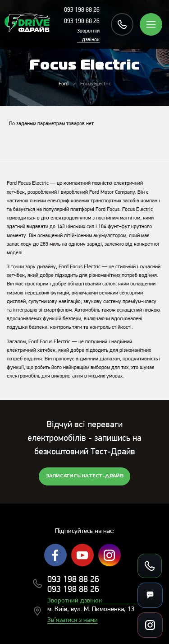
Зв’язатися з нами (73, 620)
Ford (64, 84)
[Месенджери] (150, 595)
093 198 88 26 (82, 10)
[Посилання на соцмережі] (150, 625)
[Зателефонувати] (150, 566)
